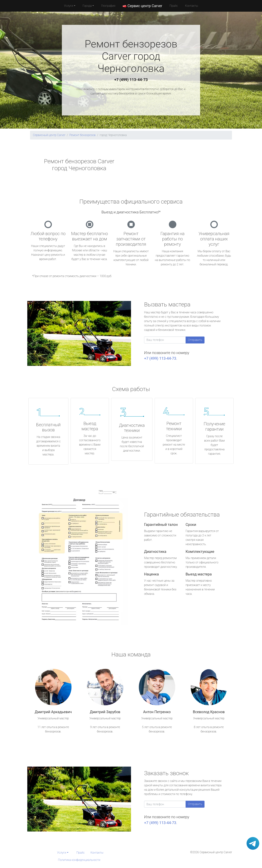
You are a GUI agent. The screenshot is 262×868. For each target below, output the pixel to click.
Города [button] (87, 6)
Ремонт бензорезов (82, 135)
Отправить (195, 340)
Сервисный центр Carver (49, 135)
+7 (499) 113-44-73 (131, 80)
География (108, 6)
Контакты (191, 6)
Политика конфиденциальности (79, 860)
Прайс (174, 6)
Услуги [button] (69, 6)
